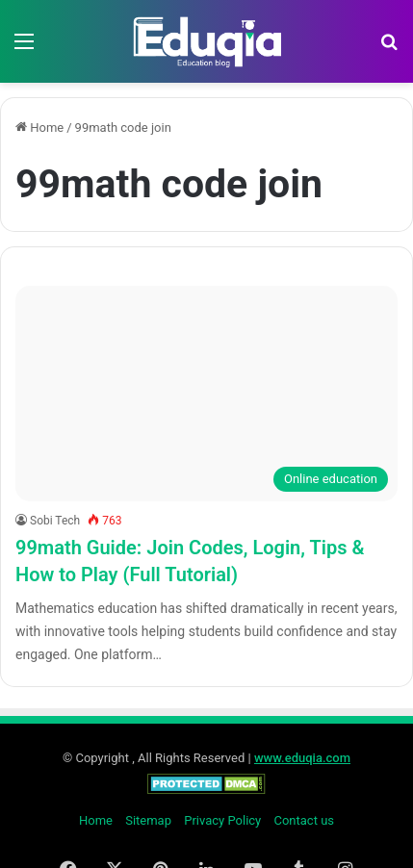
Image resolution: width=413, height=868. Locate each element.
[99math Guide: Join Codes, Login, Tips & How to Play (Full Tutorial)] (206, 394)
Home (39, 128)
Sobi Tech (55, 521)
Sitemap (148, 820)
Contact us (304, 820)
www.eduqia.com (302, 758)
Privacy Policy (222, 820)
